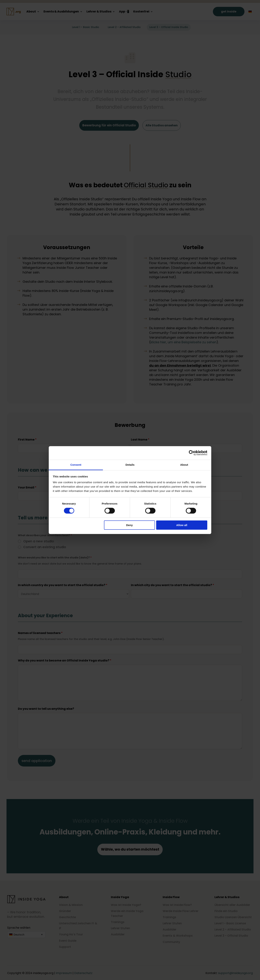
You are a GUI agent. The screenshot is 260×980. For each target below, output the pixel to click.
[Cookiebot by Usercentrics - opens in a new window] (191, 453)
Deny (129, 525)
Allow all (182, 525)
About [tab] (184, 465)
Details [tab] (130, 465)
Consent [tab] (76, 465)
